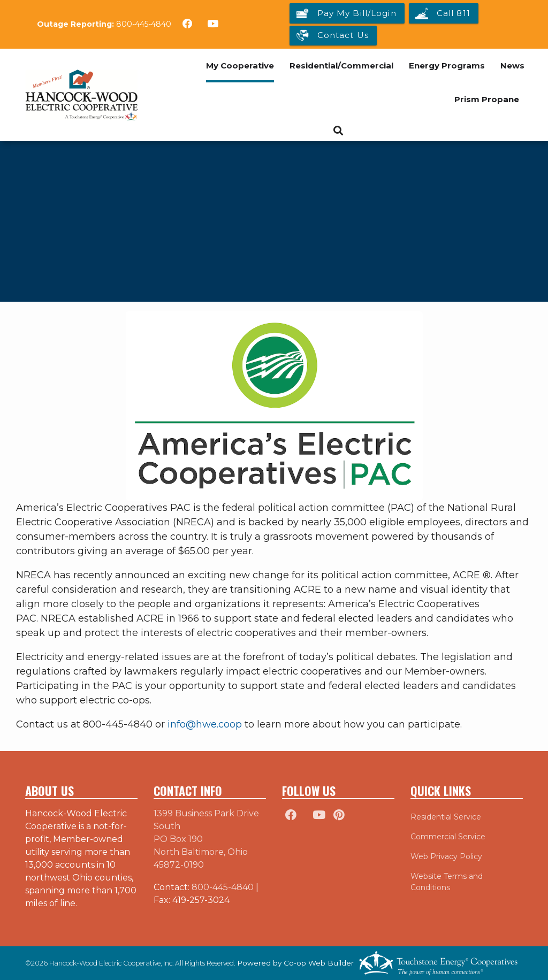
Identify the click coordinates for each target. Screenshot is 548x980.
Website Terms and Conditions (447, 882)
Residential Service (446, 817)
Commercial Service (448, 837)
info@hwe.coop (205, 724)
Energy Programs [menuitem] (447, 66)
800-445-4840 (144, 24)
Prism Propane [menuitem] (487, 99)
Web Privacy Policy (446, 856)
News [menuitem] (512, 66)
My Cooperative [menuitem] (240, 66)
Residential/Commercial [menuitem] (341, 66)
